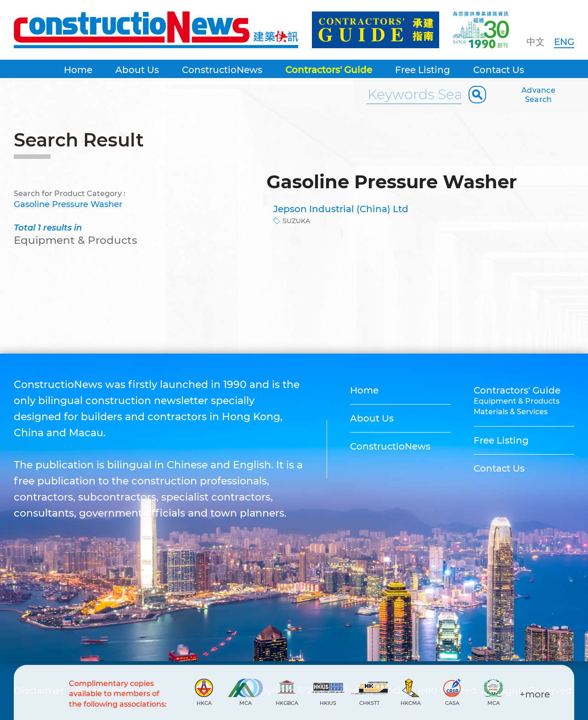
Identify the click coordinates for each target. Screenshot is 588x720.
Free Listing (423, 70)
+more (535, 694)
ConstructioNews (222, 70)
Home (78, 70)
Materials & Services (511, 412)
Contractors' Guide (329, 70)
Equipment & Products (517, 401)
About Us (137, 70)
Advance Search (538, 95)
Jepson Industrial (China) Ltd (341, 209)
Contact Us (499, 70)
